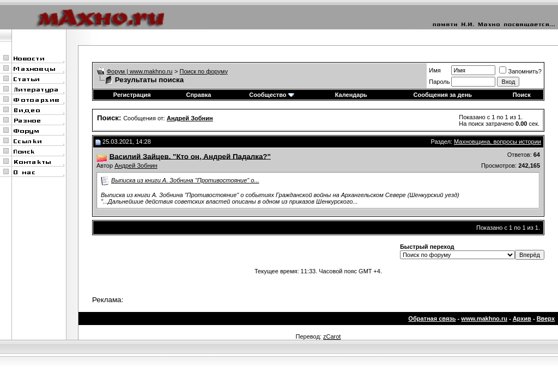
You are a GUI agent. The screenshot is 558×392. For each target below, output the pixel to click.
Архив (522, 318)
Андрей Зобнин (136, 166)
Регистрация (132, 95)
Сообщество (271, 95)
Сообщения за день (443, 95)
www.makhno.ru (484, 318)
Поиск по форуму (204, 71)
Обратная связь (432, 318)
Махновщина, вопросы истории (498, 142)
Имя (435, 70)
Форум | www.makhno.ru (140, 71)
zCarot (332, 336)
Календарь (351, 95)
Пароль (439, 82)
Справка (198, 95)
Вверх (546, 318)
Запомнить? (520, 71)
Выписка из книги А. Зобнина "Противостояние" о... (185, 180)
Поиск (522, 95)
